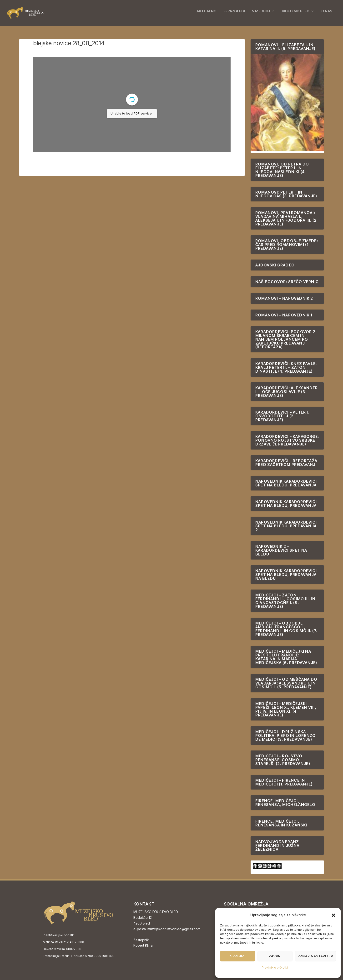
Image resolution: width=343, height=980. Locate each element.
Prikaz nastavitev (315, 956)
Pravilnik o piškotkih (276, 967)
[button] (333, 915)
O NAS (327, 15)
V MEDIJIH (261, 15)
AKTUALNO (207, 15)
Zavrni (275, 956)
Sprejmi (238, 956)
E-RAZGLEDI (234, 15)
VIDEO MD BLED (296, 15)
